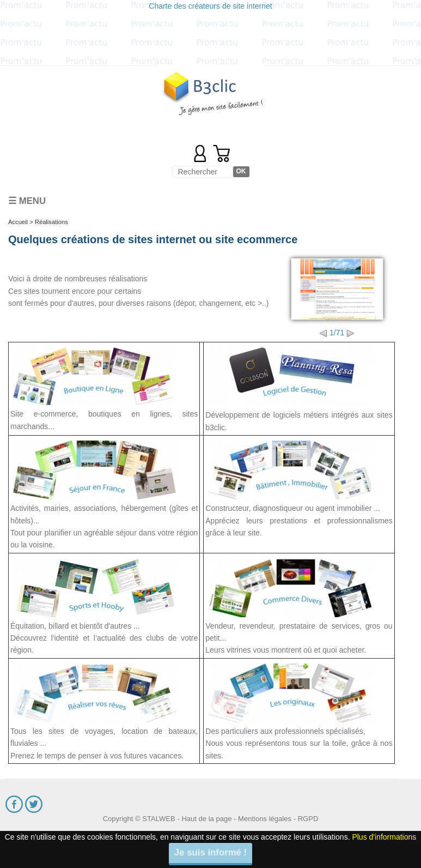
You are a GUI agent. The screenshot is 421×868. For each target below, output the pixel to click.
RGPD (308, 819)
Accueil (18, 222)
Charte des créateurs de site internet (210, 6)
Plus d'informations (384, 837)
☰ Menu (27, 201)
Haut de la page (206, 819)
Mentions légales (265, 819)
